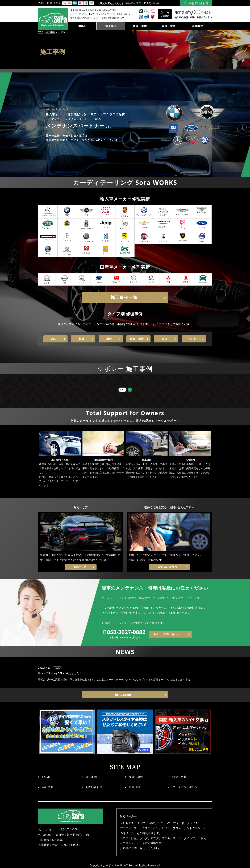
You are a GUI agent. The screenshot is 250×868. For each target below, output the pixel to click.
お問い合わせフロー (168, 567)
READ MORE (123, 695)
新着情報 (135, 787)
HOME (82, 26)
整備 (81, 339)
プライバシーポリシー (186, 787)
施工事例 (111, 26)
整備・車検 (140, 26)
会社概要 (197, 26)
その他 (192, 339)
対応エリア (80, 567)
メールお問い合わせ (196, 3)
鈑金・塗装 (169, 26)
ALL (54, 339)
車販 (164, 339)
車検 (109, 339)
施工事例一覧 (124, 297)
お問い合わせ (171, 634)
